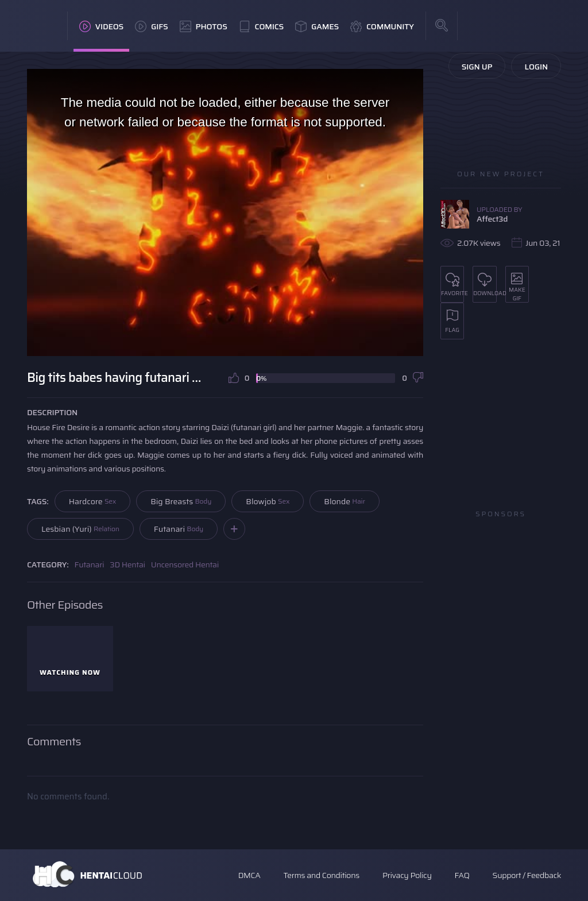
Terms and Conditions (321, 875)
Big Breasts (181, 501)
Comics (261, 26)
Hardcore (93, 501)
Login (536, 67)
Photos (204, 26)
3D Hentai (127, 564)
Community (382, 26)
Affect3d (492, 219)
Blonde (344, 501)
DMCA (249, 875)
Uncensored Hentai (185, 564)
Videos (101, 26)
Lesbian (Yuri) (80, 529)
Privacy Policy (407, 875)
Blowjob (268, 501)
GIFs (152, 26)
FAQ (462, 875)
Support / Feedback (527, 875)
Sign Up (477, 67)
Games (317, 26)
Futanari (179, 529)
